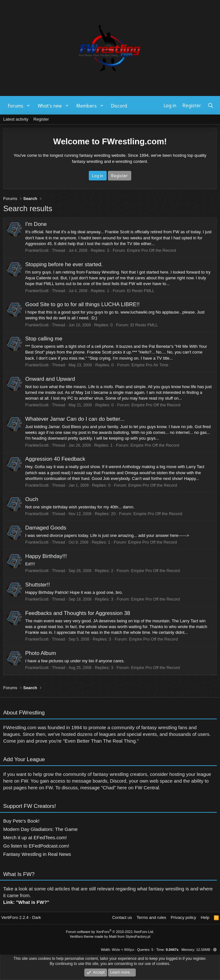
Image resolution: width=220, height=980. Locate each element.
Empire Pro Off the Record (152, 250)
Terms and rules (151, 917)
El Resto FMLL (141, 291)
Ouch (32, 499)
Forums (16, 105)
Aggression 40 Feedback (55, 459)
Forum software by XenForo (110, 932)
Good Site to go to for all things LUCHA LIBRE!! (82, 304)
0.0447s (172, 950)
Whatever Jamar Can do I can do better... (75, 419)
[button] (28, 105)
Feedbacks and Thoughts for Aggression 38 (78, 613)
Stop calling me (44, 339)
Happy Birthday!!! (46, 556)
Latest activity (16, 119)
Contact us (122, 917)
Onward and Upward (50, 379)
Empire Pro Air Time (150, 365)
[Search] (211, 105)
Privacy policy (183, 917)
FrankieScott (37, 250)
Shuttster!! (38, 585)
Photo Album (41, 653)
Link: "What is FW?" (26, 905)
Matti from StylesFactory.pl (129, 936)
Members (87, 105)
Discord (119, 105)
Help (205, 917)
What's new (50, 105)
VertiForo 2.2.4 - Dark (21, 917)
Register (41, 119)
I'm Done (36, 224)
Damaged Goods (46, 528)
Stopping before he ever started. (64, 264)
